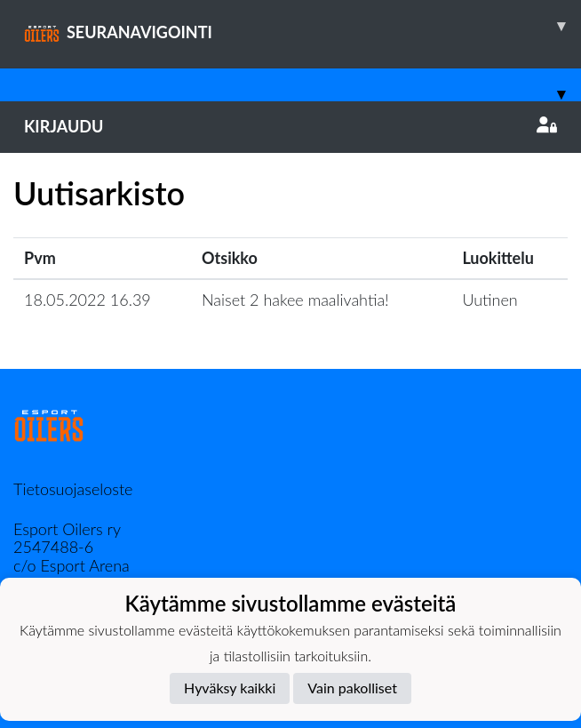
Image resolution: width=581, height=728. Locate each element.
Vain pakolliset (352, 688)
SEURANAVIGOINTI (302, 26)
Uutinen (489, 300)
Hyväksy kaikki (230, 688)
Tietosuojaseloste (73, 489)
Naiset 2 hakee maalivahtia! (295, 300)
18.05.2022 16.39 (88, 300)
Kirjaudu (290, 126)
